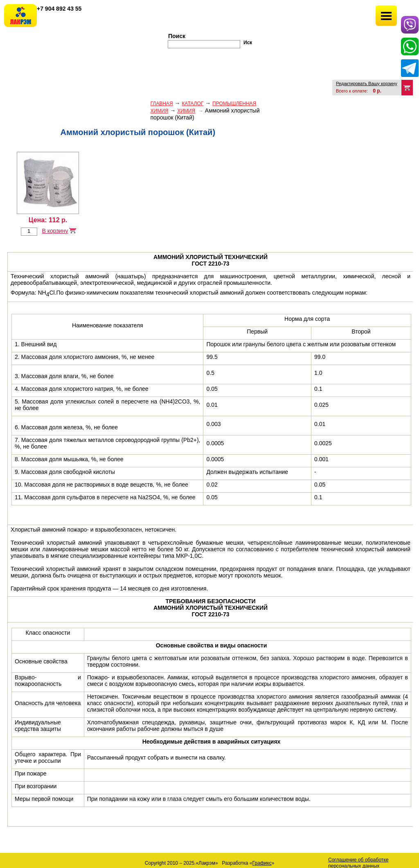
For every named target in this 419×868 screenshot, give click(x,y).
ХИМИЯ (186, 111)
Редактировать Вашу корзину (367, 83)
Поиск (177, 36)
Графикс (262, 863)
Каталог (193, 104)
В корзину (55, 231)
